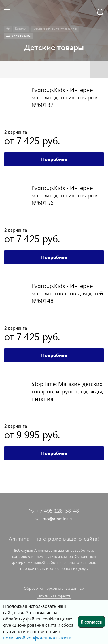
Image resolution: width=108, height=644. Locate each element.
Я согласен (91, 622)
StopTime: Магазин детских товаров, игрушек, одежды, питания (67, 391)
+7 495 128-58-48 (57, 511)
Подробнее (54, 159)
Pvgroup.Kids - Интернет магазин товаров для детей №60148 (67, 293)
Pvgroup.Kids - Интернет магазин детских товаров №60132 (65, 97)
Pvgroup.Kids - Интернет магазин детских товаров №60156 (65, 195)
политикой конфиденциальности (37, 638)
